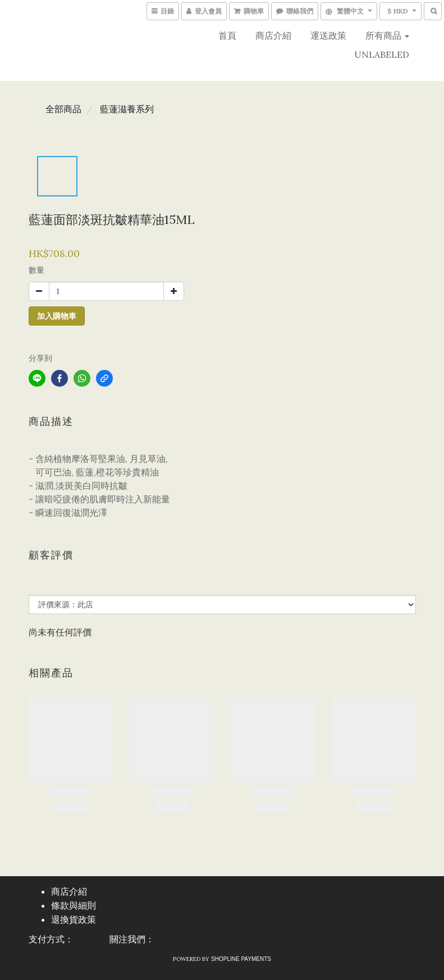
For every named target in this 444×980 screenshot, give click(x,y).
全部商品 (63, 109)
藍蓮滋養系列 (127, 109)
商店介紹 (273, 35)
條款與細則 (74, 906)
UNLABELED (382, 54)
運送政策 (328, 35)
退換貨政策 (74, 920)
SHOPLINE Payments (241, 959)
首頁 (227, 35)
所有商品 (387, 35)
